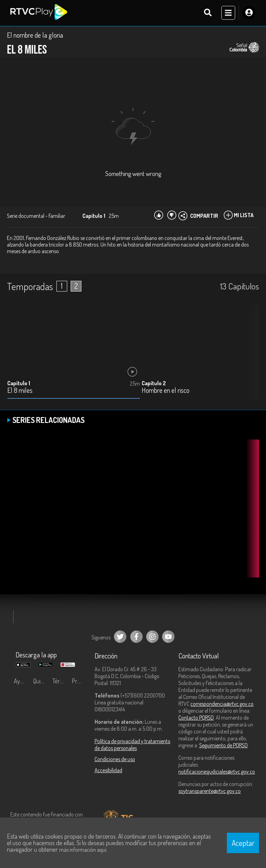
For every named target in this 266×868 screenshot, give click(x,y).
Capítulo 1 (19, 384)
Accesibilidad (108, 770)
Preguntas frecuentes (80, 681)
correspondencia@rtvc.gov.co (222, 704)
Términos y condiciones (60, 681)
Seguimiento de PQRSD (223, 746)
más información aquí (83, 850)
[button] (250, 358)
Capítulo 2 (154, 384)
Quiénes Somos (41, 681)
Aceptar (243, 843)
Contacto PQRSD (196, 718)
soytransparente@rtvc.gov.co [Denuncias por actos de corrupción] (210, 791)
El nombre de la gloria (35, 35)
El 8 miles (20, 391)
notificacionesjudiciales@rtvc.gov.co (217, 772)
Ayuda (21, 681)
